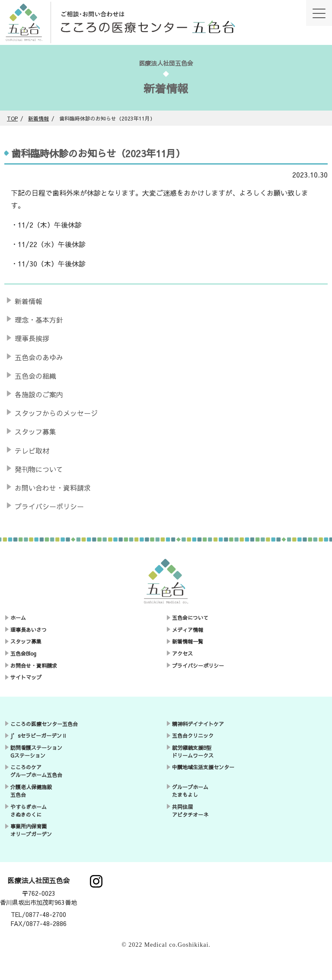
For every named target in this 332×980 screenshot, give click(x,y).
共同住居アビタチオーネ (190, 811)
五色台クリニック (193, 736)
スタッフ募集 (35, 431)
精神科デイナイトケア (198, 724)
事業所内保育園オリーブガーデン (31, 830)
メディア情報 (188, 630)
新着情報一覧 (188, 641)
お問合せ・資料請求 (34, 666)
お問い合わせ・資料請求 (53, 488)
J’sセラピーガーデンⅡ (39, 736)
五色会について (190, 618)
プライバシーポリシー (49, 506)
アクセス (182, 653)
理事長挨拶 (32, 338)
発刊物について (39, 469)
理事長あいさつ (29, 630)
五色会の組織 (35, 376)
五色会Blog (23, 653)
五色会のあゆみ (39, 357)
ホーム (18, 618)
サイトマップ (26, 677)
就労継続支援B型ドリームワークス (193, 752)
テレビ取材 (32, 450)
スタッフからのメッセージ (56, 413)
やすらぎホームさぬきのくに (29, 811)
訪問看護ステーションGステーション (36, 752)
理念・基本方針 (39, 320)
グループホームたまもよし (190, 791)
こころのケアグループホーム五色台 (36, 771)
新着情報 (29, 301)
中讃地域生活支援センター (203, 767)
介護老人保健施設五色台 (31, 791)
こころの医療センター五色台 (44, 724)
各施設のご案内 (39, 394)
